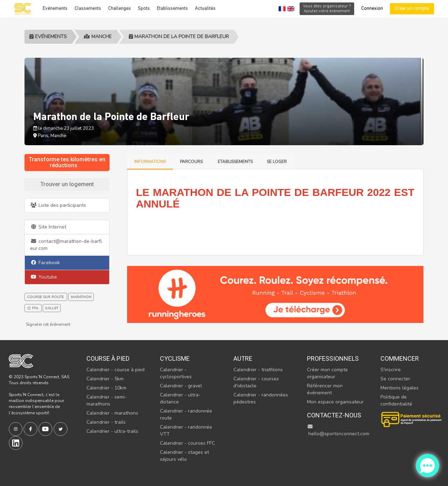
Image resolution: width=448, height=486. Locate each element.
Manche (98, 37)
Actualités (205, 9)
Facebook (45, 263)
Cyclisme (175, 358)
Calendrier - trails (106, 422)
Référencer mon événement (325, 389)
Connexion (372, 9)
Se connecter (395, 379)
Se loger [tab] (277, 162)
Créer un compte (412, 9)
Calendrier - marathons (112, 413)
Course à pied (108, 358)
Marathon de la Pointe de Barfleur (179, 37)
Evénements (55, 9)
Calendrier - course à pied (115, 370)
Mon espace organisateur (335, 402)
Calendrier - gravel (181, 386)
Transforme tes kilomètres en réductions (67, 163)
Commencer (400, 358)
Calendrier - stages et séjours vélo (184, 456)
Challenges (120, 9)
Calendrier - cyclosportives (176, 373)
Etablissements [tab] (235, 162)
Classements (88, 9)
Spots (144, 9)
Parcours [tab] (192, 162)
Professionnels (333, 358)
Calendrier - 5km (105, 379)
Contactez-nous (334, 415)
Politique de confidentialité (396, 400)
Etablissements (172, 9)
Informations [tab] (150, 162)
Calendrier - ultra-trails (112, 431)
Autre (243, 358)
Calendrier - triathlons (258, 370)
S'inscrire (391, 370)
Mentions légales (400, 388)
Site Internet (48, 227)
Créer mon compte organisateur (327, 373)
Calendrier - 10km (106, 388)
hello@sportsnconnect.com (338, 431)
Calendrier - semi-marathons (107, 400)
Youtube (44, 277)
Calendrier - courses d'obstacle (256, 382)
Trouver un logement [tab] (67, 184)
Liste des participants (58, 205)
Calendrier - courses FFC (187, 443)
